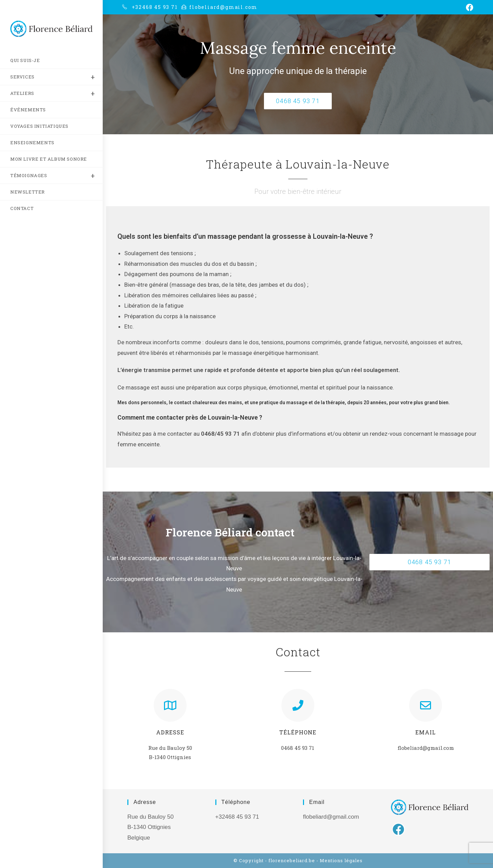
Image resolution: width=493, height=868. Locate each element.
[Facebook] (399, 829)
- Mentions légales (339, 860)
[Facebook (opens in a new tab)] (469, 8)
